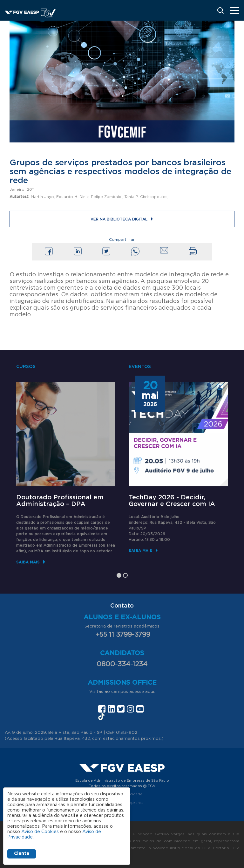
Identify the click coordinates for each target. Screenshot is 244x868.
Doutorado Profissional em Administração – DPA (60, 501)
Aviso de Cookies (40, 832)
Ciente (22, 854)
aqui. (150, 692)
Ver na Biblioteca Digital (119, 219)
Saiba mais (28, 562)
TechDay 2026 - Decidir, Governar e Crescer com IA (172, 501)
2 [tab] (125, 575)
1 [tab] (119, 575)
